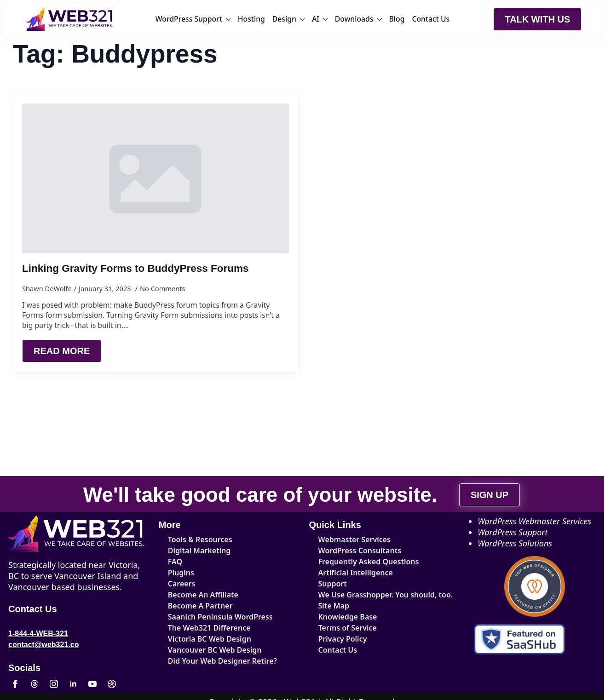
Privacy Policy (343, 639)
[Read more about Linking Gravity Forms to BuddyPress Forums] (62, 351)
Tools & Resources (200, 539)
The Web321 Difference (209, 628)
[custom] (35, 684)
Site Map (334, 606)
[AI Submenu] (325, 19)
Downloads (354, 19)
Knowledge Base (348, 617)
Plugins (181, 573)
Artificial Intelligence (356, 573)
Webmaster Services (355, 539)
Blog (397, 19)
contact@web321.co (43, 645)
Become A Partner (200, 606)
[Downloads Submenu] (380, 19)
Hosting (251, 19)
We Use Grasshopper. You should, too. (374, 595)
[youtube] (92, 684)
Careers (182, 584)
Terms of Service (348, 628)
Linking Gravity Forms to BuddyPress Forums (135, 268)
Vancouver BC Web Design (215, 650)
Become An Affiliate (203, 595)
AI (316, 19)
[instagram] (54, 684)
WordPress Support (189, 19)
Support (333, 584)
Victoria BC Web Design (210, 639)
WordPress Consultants (360, 551)
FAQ (175, 562)
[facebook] (15, 684)
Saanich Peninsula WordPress (220, 617)
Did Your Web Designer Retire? (222, 661)
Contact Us (431, 19)
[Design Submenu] (302, 19)
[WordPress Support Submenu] (228, 19)
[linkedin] (73, 684)
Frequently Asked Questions (369, 562)
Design (284, 19)
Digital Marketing (199, 551)
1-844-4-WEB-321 (38, 634)
